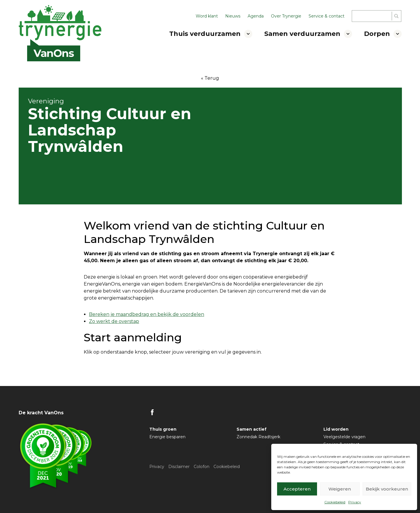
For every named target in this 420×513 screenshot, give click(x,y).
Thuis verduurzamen (205, 34)
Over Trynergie (286, 16)
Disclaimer (179, 467)
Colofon (202, 467)
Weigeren (340, 489)
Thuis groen (163, 429)
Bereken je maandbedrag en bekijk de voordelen (147, 314)
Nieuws (233, 16)
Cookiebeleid (335, 502)
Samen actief (252, 429)
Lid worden (336, 429)
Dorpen (377, 34)
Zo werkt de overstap (114, 321)
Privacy (355, 502)
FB (152, 412)
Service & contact (327, 16)
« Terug (210, 78)
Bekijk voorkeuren (387, 489)
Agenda (256, 16)
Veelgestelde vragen (344, 437)
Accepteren (297, 489)
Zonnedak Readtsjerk (258, 437)
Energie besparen (167, 437)
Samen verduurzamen (302, 34)
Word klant (207, 16)
